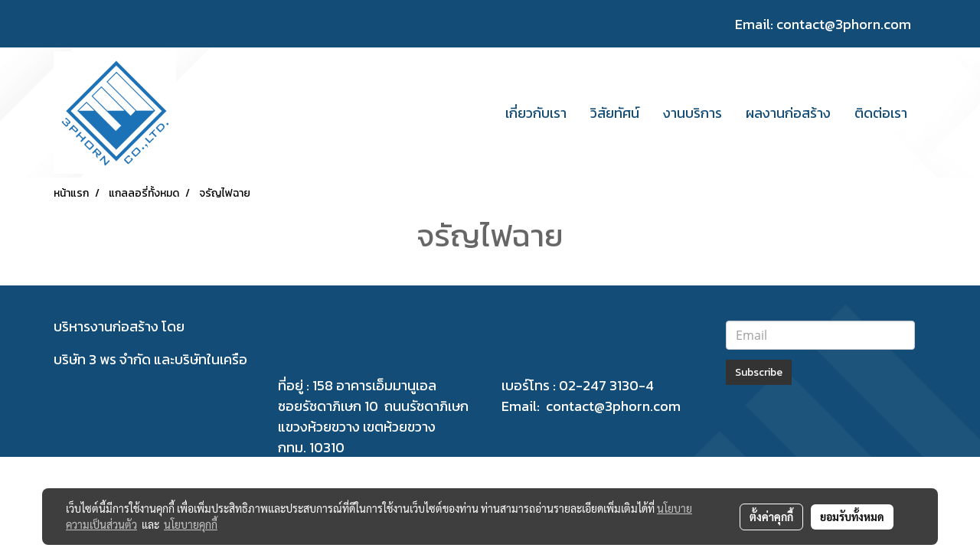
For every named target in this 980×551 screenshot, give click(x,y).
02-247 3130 (599, 385)
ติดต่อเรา (881, 113)
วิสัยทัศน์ (615, 113)
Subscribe (759, 372)
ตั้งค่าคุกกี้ (771, 517)
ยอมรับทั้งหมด (852, 517)
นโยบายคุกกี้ (191, 524)
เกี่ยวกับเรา (536, 113)
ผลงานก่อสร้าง (788, 113)
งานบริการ (693, 113)
